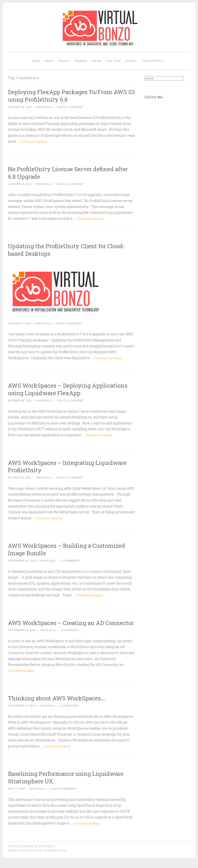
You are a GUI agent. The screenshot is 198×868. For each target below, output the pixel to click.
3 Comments (70, 561)
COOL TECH (113, 61)
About (49, 61)
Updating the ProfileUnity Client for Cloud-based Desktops (70, 250)
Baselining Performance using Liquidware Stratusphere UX (69, 785)
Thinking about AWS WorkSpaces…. (60, 705)
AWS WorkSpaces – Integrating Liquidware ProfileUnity (71, 466)
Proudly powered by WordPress (31, 854)
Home (36, 61)
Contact (64, 61)
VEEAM (96, 61)
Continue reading (34, 141)
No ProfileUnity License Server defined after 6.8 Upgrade (71, 173)
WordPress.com (55, 858)
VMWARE (81, 61)
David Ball (44, 107)
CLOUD (129, 61)
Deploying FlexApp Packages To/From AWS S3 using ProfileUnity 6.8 (71, 95)
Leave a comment (70, 107)
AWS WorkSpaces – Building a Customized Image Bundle (70, 549)
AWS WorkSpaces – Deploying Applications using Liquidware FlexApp (71, 389)
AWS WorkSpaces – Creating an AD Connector (59, 626)
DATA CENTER (152, 61)
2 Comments (70, 713)
